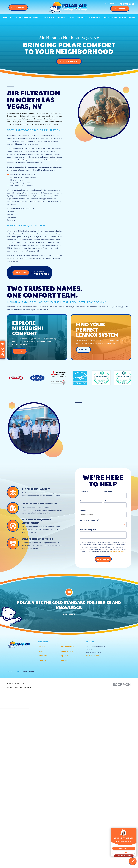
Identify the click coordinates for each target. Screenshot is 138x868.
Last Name (108, 491)
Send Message (103, 559)
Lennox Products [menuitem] (94, 17)
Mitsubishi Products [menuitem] (110, 17)
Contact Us (42, 660)
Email (106, 501)
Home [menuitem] (5, 17)
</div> (14, 701)
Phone (82, 501)
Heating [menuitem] (36, 17)
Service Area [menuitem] (81, 17)
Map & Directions (93, 655)
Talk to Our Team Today (69, 61)
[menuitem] (10, 687)
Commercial (43, 656)
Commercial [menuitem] (61, 17)
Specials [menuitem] (71, 17)
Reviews (64, 660)
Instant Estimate (18, 7)
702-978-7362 (127, 4)
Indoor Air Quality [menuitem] (48, 17)
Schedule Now (21, 273)
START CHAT (124, 849)
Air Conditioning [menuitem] (25, 17)
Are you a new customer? (89, 520)
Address (83, 510)
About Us (41, 647)
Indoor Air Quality (68, 651)
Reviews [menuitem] (132, 17)
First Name (84, 491)
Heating (41, 651)
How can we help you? (88, 530)
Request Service (120, 9)
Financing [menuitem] (123, 17)
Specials (64, 656)
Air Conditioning (67, 647)
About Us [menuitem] (13, 17)
